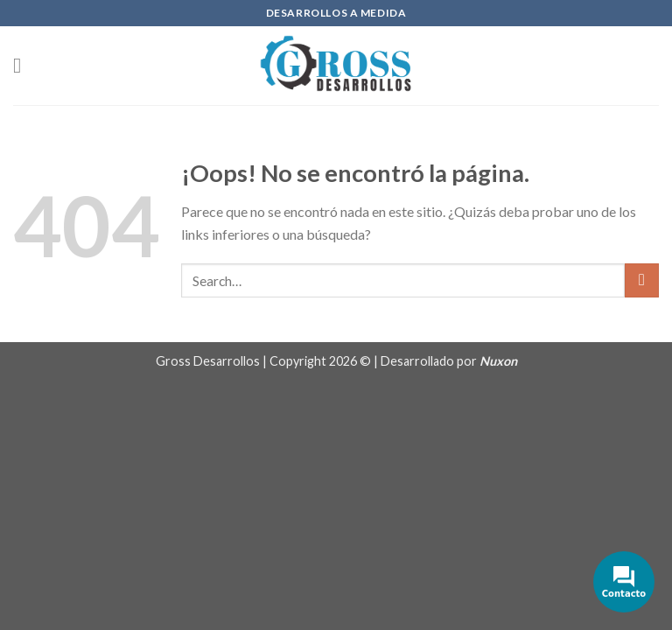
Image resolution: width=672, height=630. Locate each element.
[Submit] (642, 280)
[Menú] (24, 65)
